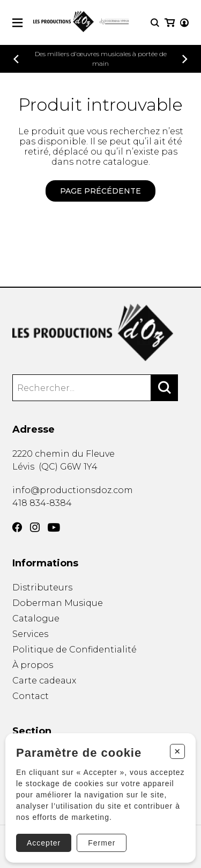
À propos (33, 665)
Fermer (102, 843)
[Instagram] (35, 527)
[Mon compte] (184, 23)
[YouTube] (54, 528)
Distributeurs (42, 587)
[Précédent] (16, 59)
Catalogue (36, 619)
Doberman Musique (58, 603)
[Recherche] (155, 23)
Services (30, 634)
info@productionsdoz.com (73, 490)
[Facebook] (17, 527)
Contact (31, 696)
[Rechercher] (165, 388)
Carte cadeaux (44, 681)
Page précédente (100, 191)
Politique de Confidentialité (75, 650)
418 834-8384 (42, 503)
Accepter (44, 843)
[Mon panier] (170, 23)
